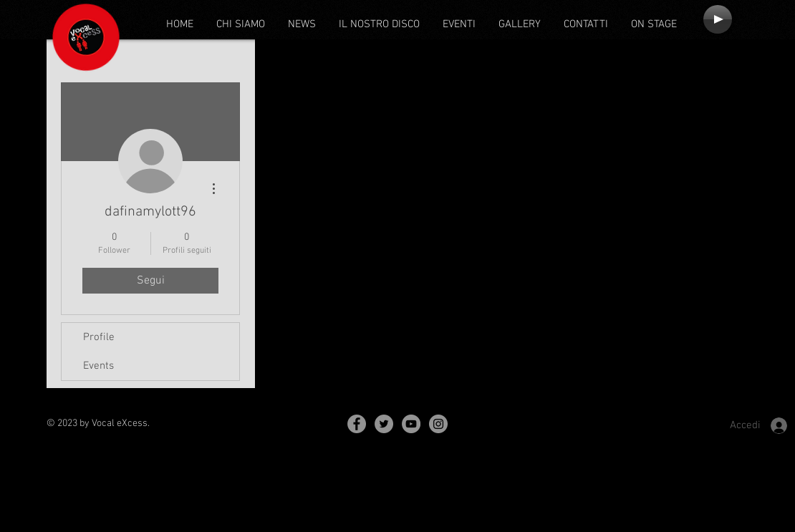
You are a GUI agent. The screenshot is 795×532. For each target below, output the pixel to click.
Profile (99, 337)
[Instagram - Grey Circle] (438, 424)
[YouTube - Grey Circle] (411, 424)
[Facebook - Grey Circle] (357, 424)
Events (98, 366)
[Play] (718, 19)
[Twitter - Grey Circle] (384, 424)
